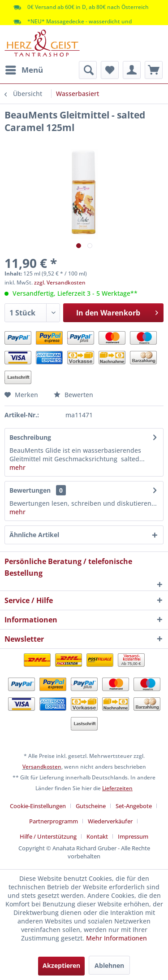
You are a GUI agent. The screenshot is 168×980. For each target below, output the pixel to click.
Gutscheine (91, 806)
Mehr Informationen (116, 938)
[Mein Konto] (132, 70)
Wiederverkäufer (110, 821)
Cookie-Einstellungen (38, 806)
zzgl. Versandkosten (60, 282)
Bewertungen (30, 490)
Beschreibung (30, 437)
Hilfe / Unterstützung (48, 836)
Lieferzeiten (117, 788)
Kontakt (97, 836)
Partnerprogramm (54, 821)
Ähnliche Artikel (34, 535)
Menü (24, 69)
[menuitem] (24, 70)
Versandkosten (42, 767)
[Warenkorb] (154, 70)
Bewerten (73, 395)
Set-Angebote (134, 806)
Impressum (133, 836)
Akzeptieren (61, 965)
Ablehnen (109, 965)
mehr (17, 467)
